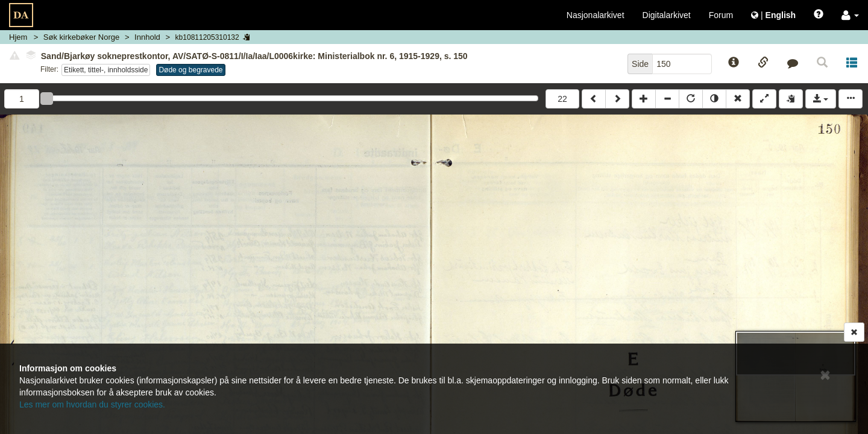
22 (562, 99)
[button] (850, 15)
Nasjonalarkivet (596, 15)
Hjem (18, 37)
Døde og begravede (190, 70)
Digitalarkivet (667, 15)
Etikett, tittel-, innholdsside (106, 70)
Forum (721, 15)
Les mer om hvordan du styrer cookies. (92, 404)
